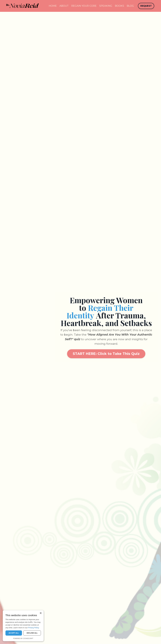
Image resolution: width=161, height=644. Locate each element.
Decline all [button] (32, 633)
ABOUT (64, 6)
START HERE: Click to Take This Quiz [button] (106, 354)
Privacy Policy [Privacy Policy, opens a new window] (34, 628)
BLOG (130, 6)
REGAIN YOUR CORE (84, 6)
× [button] (41, 613)
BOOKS (119, 6)
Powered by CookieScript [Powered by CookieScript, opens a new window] (23, 638)
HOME (53, 6)
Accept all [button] (14, 633)
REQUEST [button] (146, 6)
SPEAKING (106, 6)
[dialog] (23, 626)
